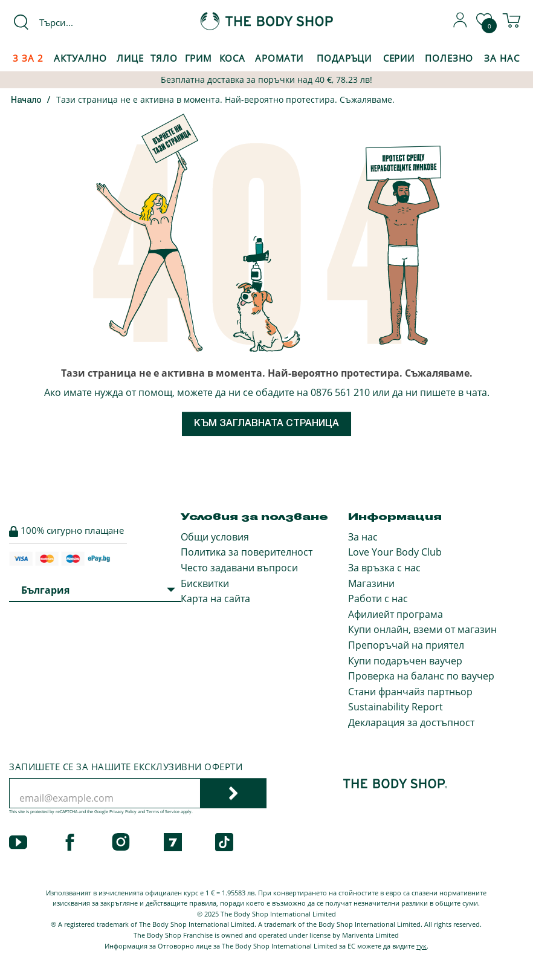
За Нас (502, 58)
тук (422, 946)
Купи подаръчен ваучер (405, 661)
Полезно (449, 58)
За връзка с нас (384, 568)
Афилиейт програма (396, 614)
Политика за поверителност (247, 552)
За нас (363, 537)
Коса (233, 58)
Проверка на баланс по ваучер (421, 676)
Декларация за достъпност (411, 722)
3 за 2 (28, 58)
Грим (199, 58)
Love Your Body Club (395, 552)
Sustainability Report (396, 707)
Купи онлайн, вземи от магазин (422, 629)
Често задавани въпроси (239, 568)
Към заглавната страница (266, 424)
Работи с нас (378, 599)
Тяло (164, 58)
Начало (26, 101)
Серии (399, 58)
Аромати (279, 58)
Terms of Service (163, 812)
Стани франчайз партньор (410, 692)
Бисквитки (205, 583)
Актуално (80, 58)
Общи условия (215, 537)
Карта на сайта (215, 599)
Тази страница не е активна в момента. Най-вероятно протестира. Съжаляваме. (225, 99)
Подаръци (344, 58)
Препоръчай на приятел (406, 645)
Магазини (371, 583)
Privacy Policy (123, 812)
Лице (130, 58)
